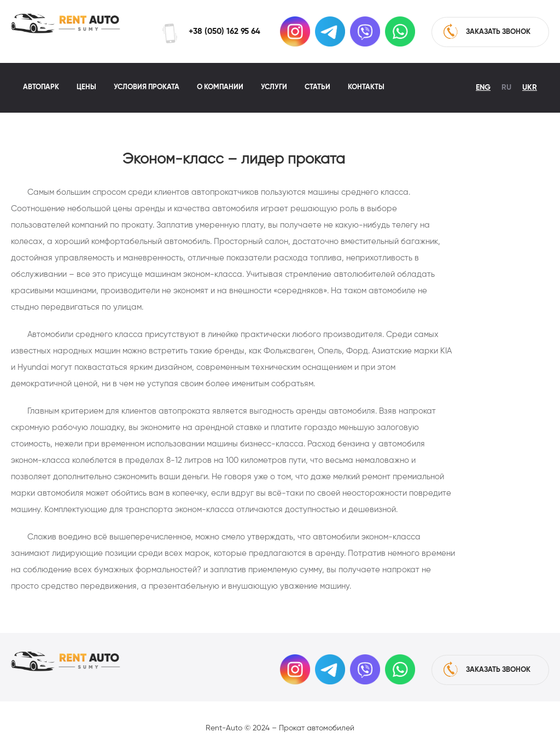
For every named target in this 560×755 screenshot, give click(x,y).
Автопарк (41, 87)
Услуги (274, 87)
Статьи (317, 87)
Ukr (530, 88)
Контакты (366, 87)
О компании (220, 87)
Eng (483, 88)
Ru (506, 88)
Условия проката (147, 87)
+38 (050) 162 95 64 (224, 31)
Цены (86, 87)
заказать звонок (487, 31)
